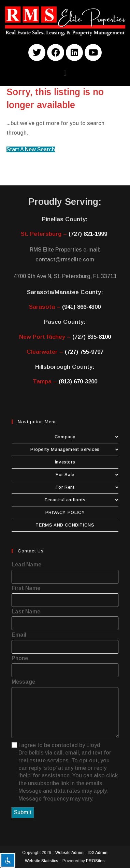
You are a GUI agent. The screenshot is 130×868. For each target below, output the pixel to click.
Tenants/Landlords (81, 500)
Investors (65, 462)
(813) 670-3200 (78, 382)
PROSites (95, 861)
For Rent (87, 487)
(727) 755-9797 (84, 352)
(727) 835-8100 (92, 337)
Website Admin (69, 853)
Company (86, 437)
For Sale (87, 475)
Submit (23, 812)
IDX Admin (98, 853)
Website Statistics (42, 861)
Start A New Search (31, 149)
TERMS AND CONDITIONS (65, 525)
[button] (65, 73)
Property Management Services (74, 449)
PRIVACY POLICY (65, 512)
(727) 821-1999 (88, 234)
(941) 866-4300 (81, 307)
